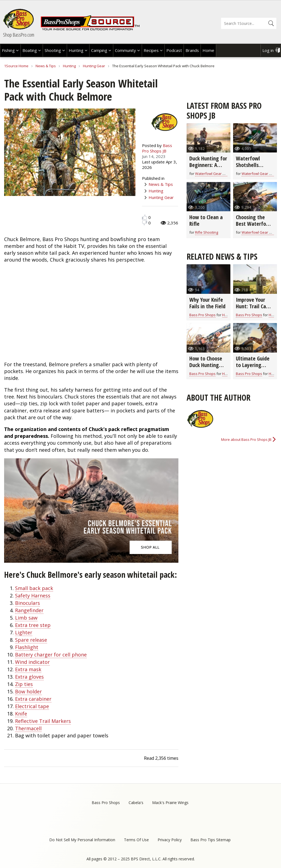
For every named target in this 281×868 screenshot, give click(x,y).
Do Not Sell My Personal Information (82, 840)
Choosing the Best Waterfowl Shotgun (254, 224)
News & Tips (46, 66)
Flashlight (27, 647)
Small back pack (34, 588)
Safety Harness (33, 596)
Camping (99, 50)
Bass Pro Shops (202, 315)
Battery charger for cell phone (51, 655)
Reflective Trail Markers (43, 721)
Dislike (145, 223)
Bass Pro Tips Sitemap (211, 840)
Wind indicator (32, 662)
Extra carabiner (33, 699)
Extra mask (28, 669)
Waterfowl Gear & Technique (219, 174)
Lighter (24, 632)
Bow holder (28, 691)
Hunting (76, 50)
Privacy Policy (170, 840)
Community (125, 50)
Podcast (174, 50)
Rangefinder (29, 610)
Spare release (31, 640)
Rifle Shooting (207, 232)
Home (208, 50)
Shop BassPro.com (19, 35)
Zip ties (24, 684)
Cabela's (136, 803)
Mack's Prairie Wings (170, 803)
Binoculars (27, 603)
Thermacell (28, 728)
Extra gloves (29, 677)
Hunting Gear (94, 66)
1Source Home (16, 66)
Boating (30, 50)
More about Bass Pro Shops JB (246, 439)
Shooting (53, 50)
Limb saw (26, 618)
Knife (21, 714)
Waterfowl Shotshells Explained (248, 165)
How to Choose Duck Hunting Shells (206, 365)
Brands (192, 50)
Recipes (151, 50)
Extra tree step (33, 625)
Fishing (8, 50)
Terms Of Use (136, 840)
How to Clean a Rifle (206, 220)
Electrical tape (32, 706)
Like (145, 217)
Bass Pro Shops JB (157, 148)
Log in (268, 50)
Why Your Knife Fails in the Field (207, 303)
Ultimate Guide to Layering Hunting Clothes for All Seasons (254, 368)
